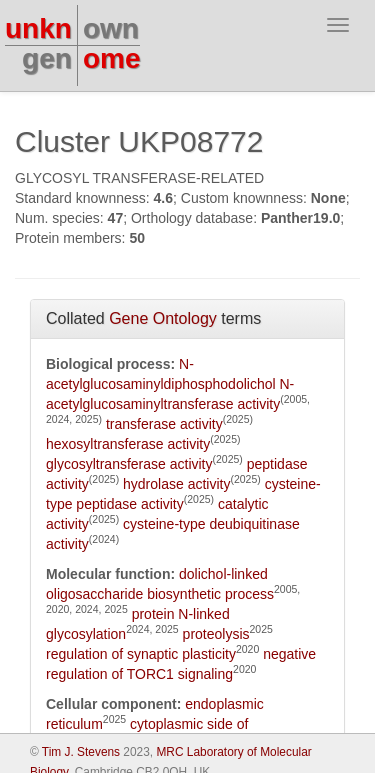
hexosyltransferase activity (128, 444)
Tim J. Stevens (81, 752)
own (111, 28)
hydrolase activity (176, 484)
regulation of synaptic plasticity (141, 654)
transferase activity (164, 424)
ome (112, 58)
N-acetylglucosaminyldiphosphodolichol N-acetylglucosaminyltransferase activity (170, 384)
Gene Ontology (163, 318)
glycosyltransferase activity (129, 464)
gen (47, 58)
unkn (38, 28)
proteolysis (216, 634)
